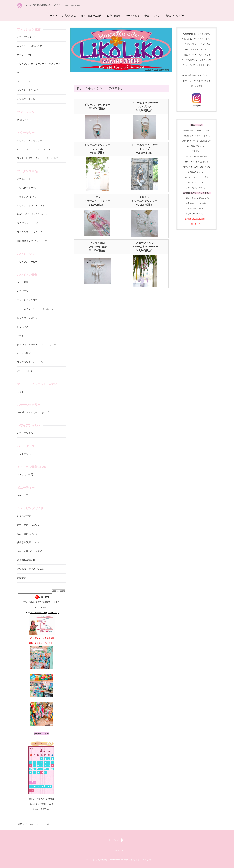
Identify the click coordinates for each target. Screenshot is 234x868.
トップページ (117, 851)
